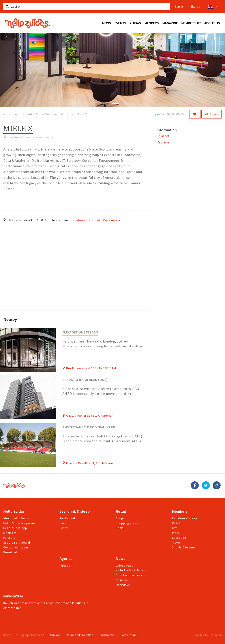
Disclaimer (108, 635)
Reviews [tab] (163, 142)
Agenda (66, 559)
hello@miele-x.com (109, 220)
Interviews (123, 585)
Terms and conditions (81, 635)
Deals (120, 528)
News (121, 559)
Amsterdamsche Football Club (89, 427)
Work (176, 533)
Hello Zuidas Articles (130, 570)
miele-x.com (82, 220)
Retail (121, 511)
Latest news (124, 565)
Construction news (129, 575)
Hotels (64, 528)
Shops (120, 518)
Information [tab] (167, 130)
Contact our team (16, 547)
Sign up (196, 7)
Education (179, 538)
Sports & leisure (184, 547)
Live (175, 528)
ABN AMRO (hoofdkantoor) (85, 380)
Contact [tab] (163, 136)
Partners (9, 538)
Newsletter (13, 596)
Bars (63, 523)
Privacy (55, 635)
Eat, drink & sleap (185, 518)
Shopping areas (127, 523)
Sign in (179, 7)
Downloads (11, 552)
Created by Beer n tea (208, 635)
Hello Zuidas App (15, 528)
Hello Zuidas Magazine (19, 523)
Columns (122, 580)
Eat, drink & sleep (75, 511)
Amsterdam (131, 635)
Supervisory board (17, 542)
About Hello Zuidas (17, 518)
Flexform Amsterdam (80, 332)
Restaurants (68, 518)
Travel (176, 542)
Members (10, 533)
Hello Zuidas (14, 511)
